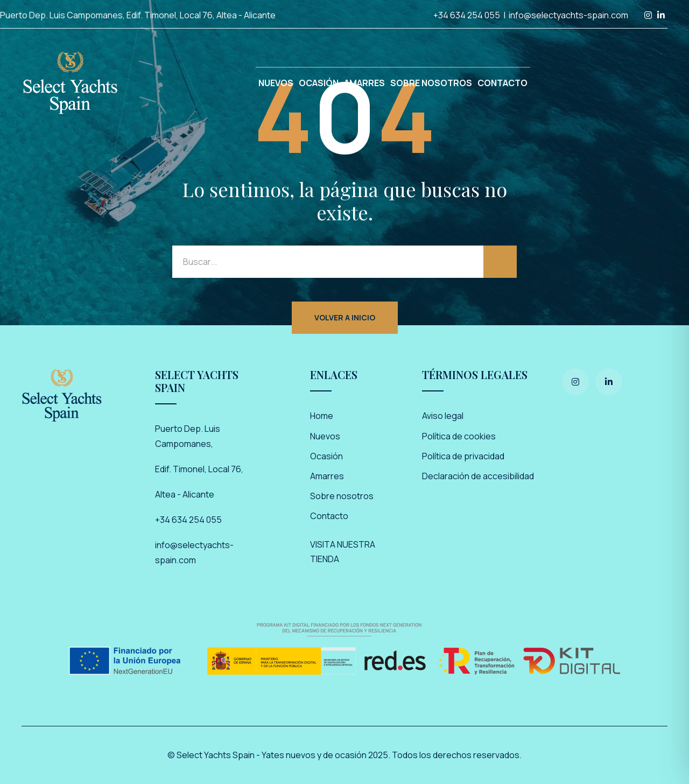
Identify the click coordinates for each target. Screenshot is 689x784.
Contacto (329, 516)
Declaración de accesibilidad (478, 476)
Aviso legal (443, 416)
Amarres (327, 476)
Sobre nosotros (342, 496)
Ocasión (326, 456)
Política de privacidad (463, 456)
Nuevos (325, 436)
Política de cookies (459, 436)
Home (322, 416)
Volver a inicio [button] (345, 317)
